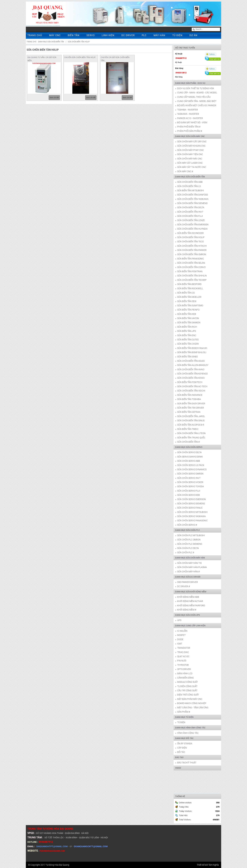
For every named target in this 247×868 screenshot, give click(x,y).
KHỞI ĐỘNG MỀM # (187, 610)
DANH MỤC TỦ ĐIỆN (184, 717)
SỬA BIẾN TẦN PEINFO (188, 310)
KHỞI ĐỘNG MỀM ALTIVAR (190, 601)
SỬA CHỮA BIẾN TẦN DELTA (191, 207)
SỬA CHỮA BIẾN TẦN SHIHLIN (192, 276)
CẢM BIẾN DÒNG (185, 678)
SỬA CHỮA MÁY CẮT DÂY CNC (192, 142)
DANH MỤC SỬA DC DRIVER (188, 577)
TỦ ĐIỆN (177, 35)
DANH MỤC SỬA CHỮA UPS (188, 615)
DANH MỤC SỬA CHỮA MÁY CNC (190, 136)
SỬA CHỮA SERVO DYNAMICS (192, 469)
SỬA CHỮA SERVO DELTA (189, 452)
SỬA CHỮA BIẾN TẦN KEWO (191, 378)
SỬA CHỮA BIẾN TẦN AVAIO (191, 369)
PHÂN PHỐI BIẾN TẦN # (189, 127)
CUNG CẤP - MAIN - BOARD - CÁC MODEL (197, 93)
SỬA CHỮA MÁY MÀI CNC (190, 159)
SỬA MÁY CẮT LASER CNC (190, 163)
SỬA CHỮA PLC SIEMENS (190, 544)
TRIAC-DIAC (183, 652)
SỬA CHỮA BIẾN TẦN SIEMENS (192, 203)
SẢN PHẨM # (184, 712)
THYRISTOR (183, 665)
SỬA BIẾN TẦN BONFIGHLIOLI (192, 352)
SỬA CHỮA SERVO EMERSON (191, 499)
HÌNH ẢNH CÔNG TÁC (188, 733)
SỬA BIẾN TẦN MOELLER (189, 297)
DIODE (180, 639)
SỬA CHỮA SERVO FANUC (190, 508)
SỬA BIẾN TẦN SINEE (188, 357)
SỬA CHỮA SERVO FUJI (189, 491)
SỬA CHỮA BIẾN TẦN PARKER (192, 250)
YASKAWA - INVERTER (188, 114)
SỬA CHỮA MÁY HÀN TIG (190, 563)
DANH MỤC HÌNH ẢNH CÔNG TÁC (190, 728)
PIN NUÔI (182, 661)
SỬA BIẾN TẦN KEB (187, 314)
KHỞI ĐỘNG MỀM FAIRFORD (191, 605)
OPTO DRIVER (184, 669)
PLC (144, 35)
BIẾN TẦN (74, 35)
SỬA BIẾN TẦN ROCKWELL (190, 288)
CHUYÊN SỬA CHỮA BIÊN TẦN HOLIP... (80, 57)
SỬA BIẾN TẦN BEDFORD (189, 284)
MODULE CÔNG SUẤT (188, 682)
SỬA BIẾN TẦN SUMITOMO (190, 305)
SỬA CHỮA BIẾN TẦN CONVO (191, 267)
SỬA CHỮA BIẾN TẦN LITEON (191, 433)
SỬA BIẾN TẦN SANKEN (189, 323)
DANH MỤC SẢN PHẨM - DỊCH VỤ (190, 83)
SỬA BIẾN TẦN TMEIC (188, 429)
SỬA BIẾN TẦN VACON (188, 318)
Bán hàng (179, 77)
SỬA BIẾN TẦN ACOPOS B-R (191, 425)
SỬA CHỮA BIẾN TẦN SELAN (191, 263)
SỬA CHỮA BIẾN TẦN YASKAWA (193, 199)
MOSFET (181, 635)
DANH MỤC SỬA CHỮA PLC (187, 530)
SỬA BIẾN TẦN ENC (187, 335)
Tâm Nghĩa (214, 865)
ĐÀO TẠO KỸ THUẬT (187, 763)
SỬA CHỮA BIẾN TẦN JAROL (191, 416)
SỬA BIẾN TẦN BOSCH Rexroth (192, 348)
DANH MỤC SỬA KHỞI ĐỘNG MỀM (191, 592)
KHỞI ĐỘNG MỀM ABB (188, 597)
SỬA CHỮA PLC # (186, 552)
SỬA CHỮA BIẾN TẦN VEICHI (191, 391)
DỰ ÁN (193, 35)
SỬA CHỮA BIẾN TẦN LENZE (191, 220)
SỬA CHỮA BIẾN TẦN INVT (190, 212)
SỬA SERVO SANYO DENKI (190, 457)
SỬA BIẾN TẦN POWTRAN (190, 271)
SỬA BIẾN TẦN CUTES (188, 340)
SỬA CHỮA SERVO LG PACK (191, 465)
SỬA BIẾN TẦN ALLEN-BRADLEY (193, 365)
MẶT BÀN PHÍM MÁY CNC (190, 699)
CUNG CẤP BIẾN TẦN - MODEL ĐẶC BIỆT (197, 101)
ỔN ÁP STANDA (185, 744)
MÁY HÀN (159, 35)
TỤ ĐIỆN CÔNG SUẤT (187, 686)
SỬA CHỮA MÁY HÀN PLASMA (192, 567)
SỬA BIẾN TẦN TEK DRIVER (191, 408)
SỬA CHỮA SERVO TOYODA (191, 486)
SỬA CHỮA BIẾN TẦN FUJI (190, 216)
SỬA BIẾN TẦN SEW (187, 301)
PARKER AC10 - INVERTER (190, 118)
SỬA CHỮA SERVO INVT (189, 478)
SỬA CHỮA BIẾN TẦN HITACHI (192, 246)
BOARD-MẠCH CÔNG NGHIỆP (192, 703)
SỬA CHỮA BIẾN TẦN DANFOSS (193, 195)
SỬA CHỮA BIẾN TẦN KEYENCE (192, 374)
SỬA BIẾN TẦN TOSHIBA (189, 399)
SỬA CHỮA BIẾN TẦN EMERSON (193, 225)
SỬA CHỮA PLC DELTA (188, 548)
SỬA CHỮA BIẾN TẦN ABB (190, 182)
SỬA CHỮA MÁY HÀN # (188, 572)
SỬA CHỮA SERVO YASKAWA (191, 516)
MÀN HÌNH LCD (185, 673)
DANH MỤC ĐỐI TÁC (184, 738)
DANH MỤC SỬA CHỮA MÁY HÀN (190, 558)
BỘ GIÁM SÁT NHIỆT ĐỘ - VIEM (192, 122)
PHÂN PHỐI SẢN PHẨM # (190, 131)
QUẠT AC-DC (183, 656)
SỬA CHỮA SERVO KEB (188, 495)
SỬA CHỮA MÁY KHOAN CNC (191, 146)
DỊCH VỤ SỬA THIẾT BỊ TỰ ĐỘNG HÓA (196, 88)
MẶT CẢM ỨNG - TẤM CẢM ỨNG (193, 708)
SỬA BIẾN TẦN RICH (187, 327)
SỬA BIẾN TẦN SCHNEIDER (190, 233)
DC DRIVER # (184, 586)
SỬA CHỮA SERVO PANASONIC (192, 521)
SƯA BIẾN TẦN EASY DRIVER (191, 403)
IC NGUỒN (182, 631)
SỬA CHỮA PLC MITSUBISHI (191, 535)
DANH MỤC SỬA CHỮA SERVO (189, 447)
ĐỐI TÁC (181, 752)
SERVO (91, 35)
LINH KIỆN (108, 35)
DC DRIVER (128, 35)
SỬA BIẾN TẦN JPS (187, 331)
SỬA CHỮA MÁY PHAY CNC (190, 150)
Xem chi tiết (54, 98)
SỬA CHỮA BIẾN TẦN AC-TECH (192, 386)
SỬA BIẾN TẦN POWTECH (190, 382)
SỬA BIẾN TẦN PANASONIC (191, 259)
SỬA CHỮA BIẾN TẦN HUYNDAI (192, 229)
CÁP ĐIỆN (182, 748)
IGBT (180, 644)
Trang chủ (32, 42)
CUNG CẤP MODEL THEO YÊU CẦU (194, 97)
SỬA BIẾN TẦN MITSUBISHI (191, 190)
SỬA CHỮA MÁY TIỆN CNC (190, 154)
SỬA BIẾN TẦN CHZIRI (188, 344)
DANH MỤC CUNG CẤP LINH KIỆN (190, 626)
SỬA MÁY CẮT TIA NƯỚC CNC (192, 167)
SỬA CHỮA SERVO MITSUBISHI (192, 512)
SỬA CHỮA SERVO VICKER (190, 482)
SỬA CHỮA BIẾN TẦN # (188, 442)
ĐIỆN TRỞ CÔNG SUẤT (188, 695)
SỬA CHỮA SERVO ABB (189, 461)
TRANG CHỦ (35, 35)
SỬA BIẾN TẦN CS (186, 293)
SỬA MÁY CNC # (185, 171)
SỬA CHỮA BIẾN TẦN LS (189, 186)
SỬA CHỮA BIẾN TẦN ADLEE (191, 361)
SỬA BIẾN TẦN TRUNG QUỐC (191, 438)
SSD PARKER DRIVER (188, 582)
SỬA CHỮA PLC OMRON (189, 540)
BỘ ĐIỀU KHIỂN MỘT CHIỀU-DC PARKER (197, 105)
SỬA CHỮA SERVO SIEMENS (191, 504)
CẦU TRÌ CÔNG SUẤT (187, 690)
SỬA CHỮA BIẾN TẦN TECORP (192, 280)
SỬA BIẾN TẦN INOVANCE (190, 395)
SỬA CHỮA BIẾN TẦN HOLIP (79, 42)
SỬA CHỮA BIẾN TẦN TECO (190, 242)
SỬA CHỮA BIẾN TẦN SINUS (191, 421)
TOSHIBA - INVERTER (188, 110)
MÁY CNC (55, 35)
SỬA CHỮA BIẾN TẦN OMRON (192, 254)
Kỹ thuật (178, 62)
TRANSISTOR (184, 648)
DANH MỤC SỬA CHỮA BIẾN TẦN (51, 42)
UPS (179, 620)
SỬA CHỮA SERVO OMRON (190, 474)
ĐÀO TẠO (179, 757)
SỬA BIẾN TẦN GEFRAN (189, 412)
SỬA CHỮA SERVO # (187, 525)
